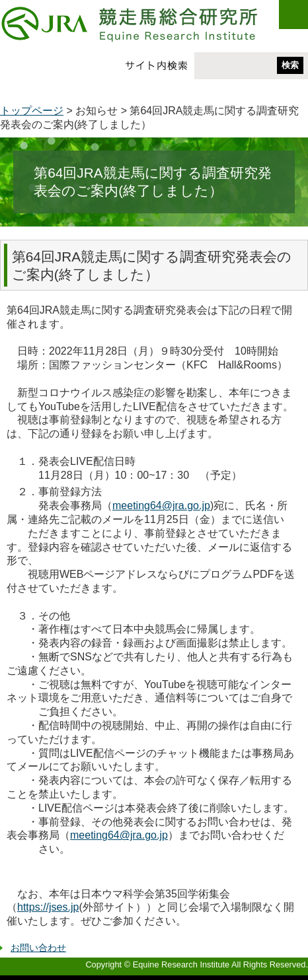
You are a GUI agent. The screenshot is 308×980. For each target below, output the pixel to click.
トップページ (32, 111)
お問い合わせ (38, 948)
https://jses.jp (48, 907)
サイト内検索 (156, 65)
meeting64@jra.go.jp (161, 506)
